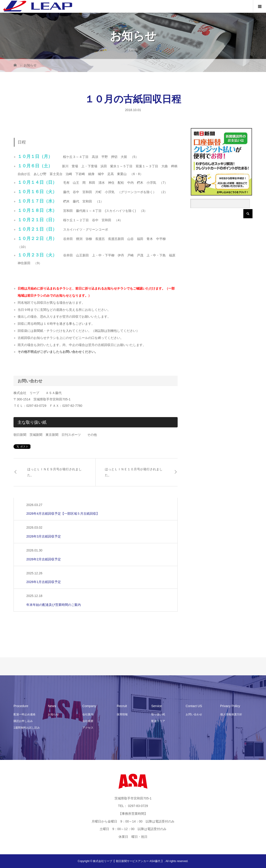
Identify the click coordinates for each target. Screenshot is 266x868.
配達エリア (158, 721)
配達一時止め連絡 (24, 714)
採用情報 (122, 714)
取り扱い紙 (158, 714)
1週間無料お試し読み (27, 728)
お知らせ (53, 714)
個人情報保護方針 (231, 714)
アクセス (88, 728)
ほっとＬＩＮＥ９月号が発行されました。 (54, 472)
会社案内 (88, 714)
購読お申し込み (23, 721)
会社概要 (88, 721)
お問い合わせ (194, 714)
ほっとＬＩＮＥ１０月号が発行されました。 (134, 472)
